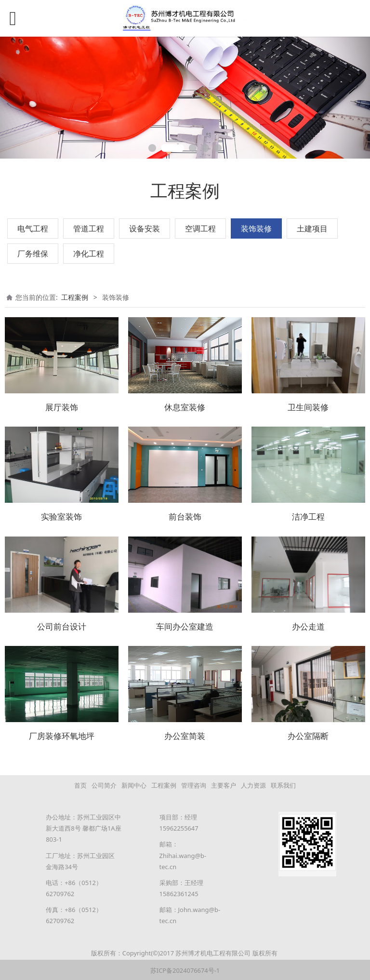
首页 (80, 784)
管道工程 (89, 228)
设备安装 (145, 228)
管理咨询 (194, 784)
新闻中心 (134, 784)
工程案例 (75, 297)
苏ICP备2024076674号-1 (185, 969)
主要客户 (224, 784)
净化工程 (89, 254)
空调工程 (200, 228)
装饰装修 (256, 228)
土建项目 (312, 228)
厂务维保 (33, 254)
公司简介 (104, 784)
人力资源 (253, 784)
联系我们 (283, 784)
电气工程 (33, 228)
